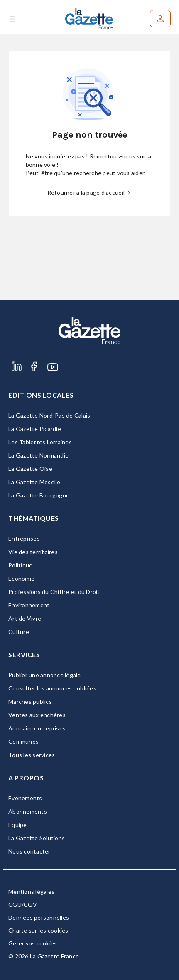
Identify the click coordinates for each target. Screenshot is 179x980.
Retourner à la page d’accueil (90, 192)
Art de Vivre (25, 618)
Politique (20, 565)
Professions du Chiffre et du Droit (54, 592)
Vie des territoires (33, 552)
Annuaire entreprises (37, 728)
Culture (19, 632)
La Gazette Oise (30, 469)
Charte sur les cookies (38, 930)
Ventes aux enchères (37, 715)
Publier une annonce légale (45, 675)
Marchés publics (30, 702)
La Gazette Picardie (35, 429)
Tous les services (32, 755)
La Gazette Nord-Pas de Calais (49, 415)
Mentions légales (31, 892)
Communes (23, 741)
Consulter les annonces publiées (52, 688)
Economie (21, 578)
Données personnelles (39, 917)
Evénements (25, 798)
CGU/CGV (23, 905)
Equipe (18, 825)
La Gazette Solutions (37, 838)
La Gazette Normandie (38, 455)
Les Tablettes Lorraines (40, 442)
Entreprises (24, 538)
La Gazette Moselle (34, 482)
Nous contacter (29, 851)
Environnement (29, 605)
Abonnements (28, 811)
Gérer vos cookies (33, 943)
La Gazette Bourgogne (39, 495)
